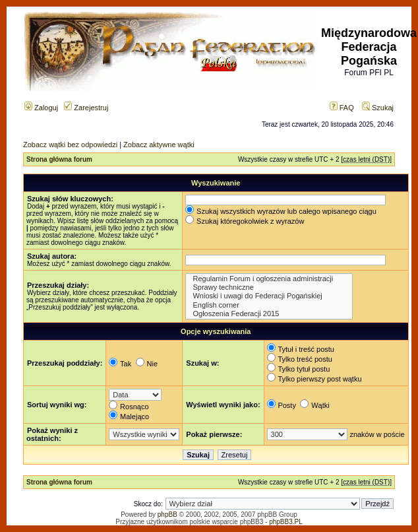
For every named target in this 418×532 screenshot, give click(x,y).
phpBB (167, 515)
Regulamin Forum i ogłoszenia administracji (269, 279)
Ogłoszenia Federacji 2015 (269, 314)
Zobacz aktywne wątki (159, 145)
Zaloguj (41, 108)
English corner (269, 305)
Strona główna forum (59, 159)
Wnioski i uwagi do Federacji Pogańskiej (269, 296)
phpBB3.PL (286, 522)
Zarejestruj (86, 108)
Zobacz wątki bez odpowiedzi (70, 145)
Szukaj (378, 108)
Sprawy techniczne (269, 287)
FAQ (342, 108)
